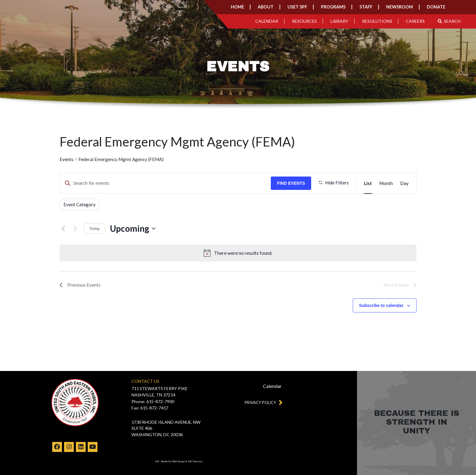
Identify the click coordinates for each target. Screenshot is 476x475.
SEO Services (195, 461)
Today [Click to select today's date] (95, 229)
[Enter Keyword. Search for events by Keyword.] (165, 183)
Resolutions (377, 21)
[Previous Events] (63, 229)
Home (237, 7)
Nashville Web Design (173, 461)
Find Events (291, 183)
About (266, 7)
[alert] (243, 253)
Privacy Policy (262, 402)
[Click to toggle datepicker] (133, 229)
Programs (333, 7)
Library (339, 21)
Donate (436, 7)
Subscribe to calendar (381, 305)
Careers (415, 21)
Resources (304, 21)
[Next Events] (75, 229)
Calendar (267, 21)
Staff (366, 7)
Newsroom (399, 7)
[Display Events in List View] (368, 183)
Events (66, 159)
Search (449, 21)
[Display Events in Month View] (386, 183)
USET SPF (297, 7)
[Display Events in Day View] (404, 183)
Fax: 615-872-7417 (150, 408)
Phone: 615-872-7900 (153, 401)
